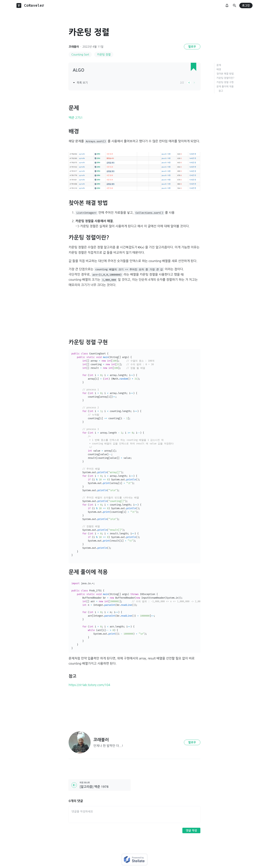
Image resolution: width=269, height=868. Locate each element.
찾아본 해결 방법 (225, 74)
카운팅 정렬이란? (225, 78)
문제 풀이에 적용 (225, 87)
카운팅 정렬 (104, 54)
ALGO (78, 70)
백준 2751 (76, 118)
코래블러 (74, 47)
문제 (219, 65)
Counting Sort (80, 54)
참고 (221, 91)
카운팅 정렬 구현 (225, 82)
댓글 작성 (191, 831)
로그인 (246, 6)
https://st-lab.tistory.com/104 (89, 685)
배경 (219, 69)
